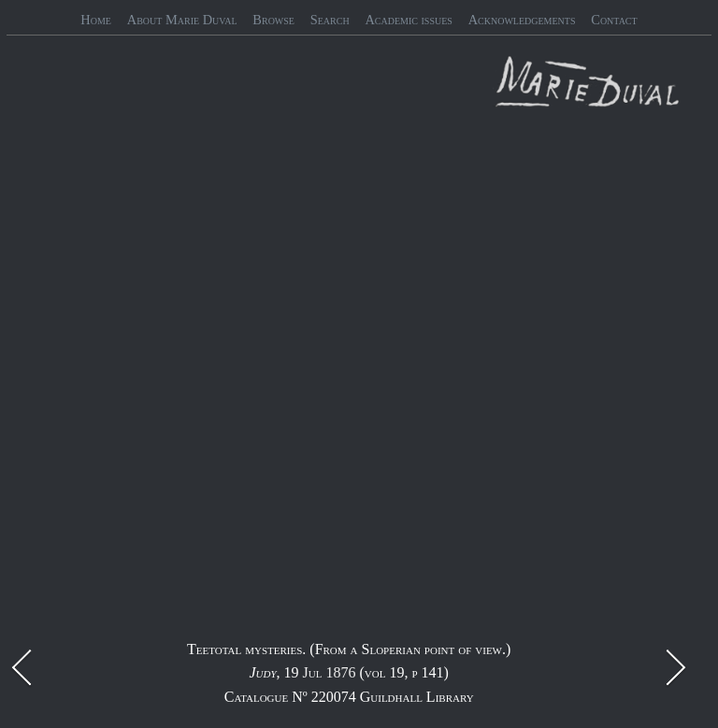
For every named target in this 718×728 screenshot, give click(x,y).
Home (96, 20)
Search (330, 20)
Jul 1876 (330, 672)
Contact (614, 20)
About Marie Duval (182, 20)
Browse (273, 20)
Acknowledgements (522, 20)
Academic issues (408, 20)
